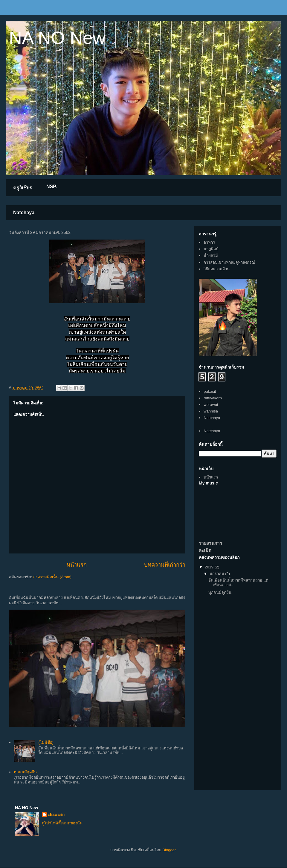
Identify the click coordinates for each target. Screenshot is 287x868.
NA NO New (57, 38)
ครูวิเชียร (23, 188)
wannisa (211, 411)
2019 (210, 567)
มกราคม (217, 574)
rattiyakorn (213, 398)
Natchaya (24, 213)
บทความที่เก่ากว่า (165, 565)
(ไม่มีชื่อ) (46, 742)
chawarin (56, 814)
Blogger (169, 850)
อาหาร (209, 242)
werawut (211, 405)
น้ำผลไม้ (211, 256)
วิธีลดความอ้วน (217, 269)
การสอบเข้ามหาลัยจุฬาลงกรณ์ (229, 262)
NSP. (52, 187)
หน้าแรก (77, 565)
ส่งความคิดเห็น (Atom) (52, 577)
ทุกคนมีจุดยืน (25, 772)
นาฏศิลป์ (211, 249)
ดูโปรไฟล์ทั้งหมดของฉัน (62, 823)
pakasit (210, 391)
